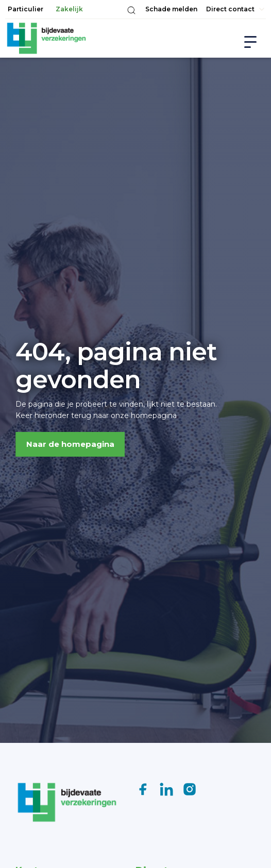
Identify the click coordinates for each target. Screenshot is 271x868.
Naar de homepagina (70, 444)
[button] (131, 10)
